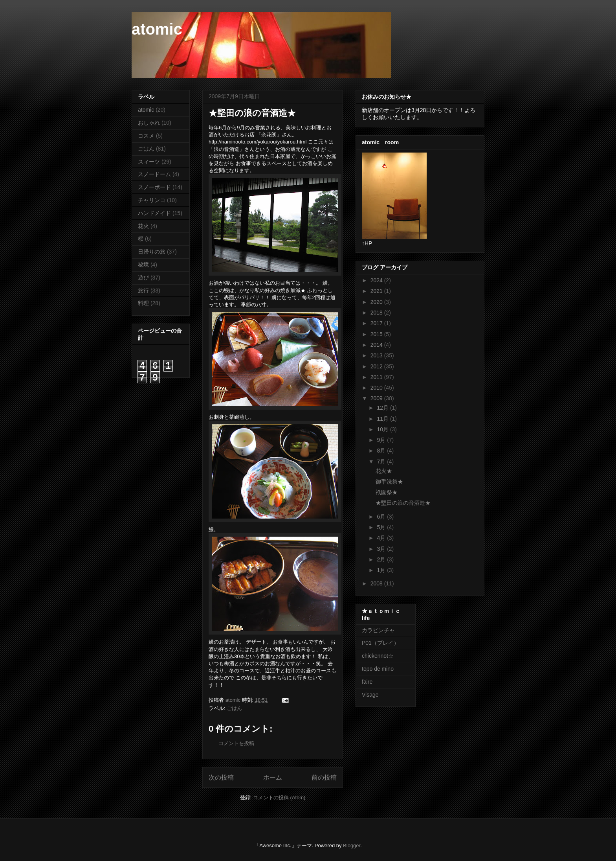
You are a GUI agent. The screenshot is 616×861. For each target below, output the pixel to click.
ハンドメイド (154, 213)
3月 (382, 549)
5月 (382, 527)
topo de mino (378, 669)
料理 (143, 303)
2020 (377, 302)
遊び (143, 278)
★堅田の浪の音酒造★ (403, 503)
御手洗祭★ (389, 482)
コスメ (146, 136)
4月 (382, 538)
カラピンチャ (378, 630)
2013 (377, 355)
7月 (382, 462)
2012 (377, 366)
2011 (377, 377)
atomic (157, 29)
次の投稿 (221, 777)
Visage (370, 695)
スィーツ (149, 162)
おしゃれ (149, 123)
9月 (382, 440)
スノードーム (154, 174)
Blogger (352, 845)
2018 (377, 313)
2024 (377, 280)
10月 (383, 429)
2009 (377, 398)
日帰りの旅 (152, 252)
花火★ (384, 471)
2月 (382, 559)
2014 (377, 345)
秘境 (143, 265)
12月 (383, 408)
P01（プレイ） (380, 643)
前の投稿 (324, 777)
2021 (377, 291)
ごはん (234, 708)
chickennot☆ (378, 656)
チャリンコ (152, 200)
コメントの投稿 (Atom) (279, 798)
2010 (377, 388)
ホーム (273, 777)
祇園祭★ (387, 492)
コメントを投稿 (236, 743)
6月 (382, 517)
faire (370, 682)
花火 (143, 226)
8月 (382, 451)
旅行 (143, 291)
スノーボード (154, 187)
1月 (382, 570)
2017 (377, 323)
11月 (383, 419)
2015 (377, 334)
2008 (377, 583)
